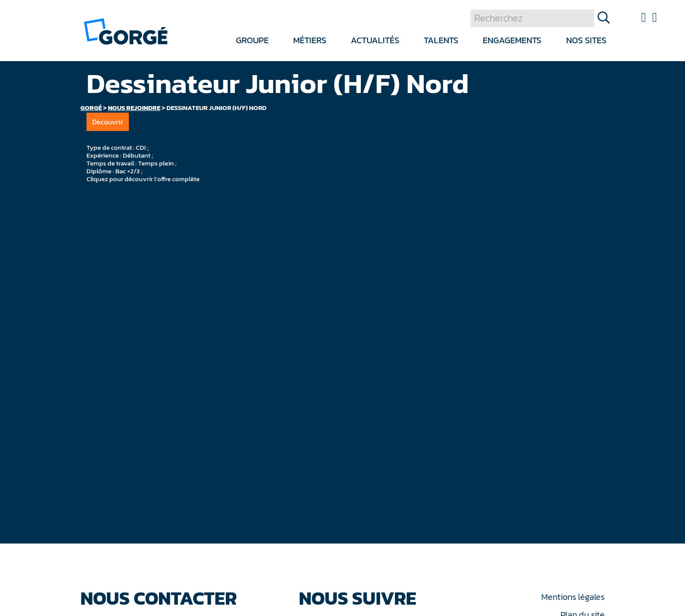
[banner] (126, 31)
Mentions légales (573, 597)
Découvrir (108, 122)
